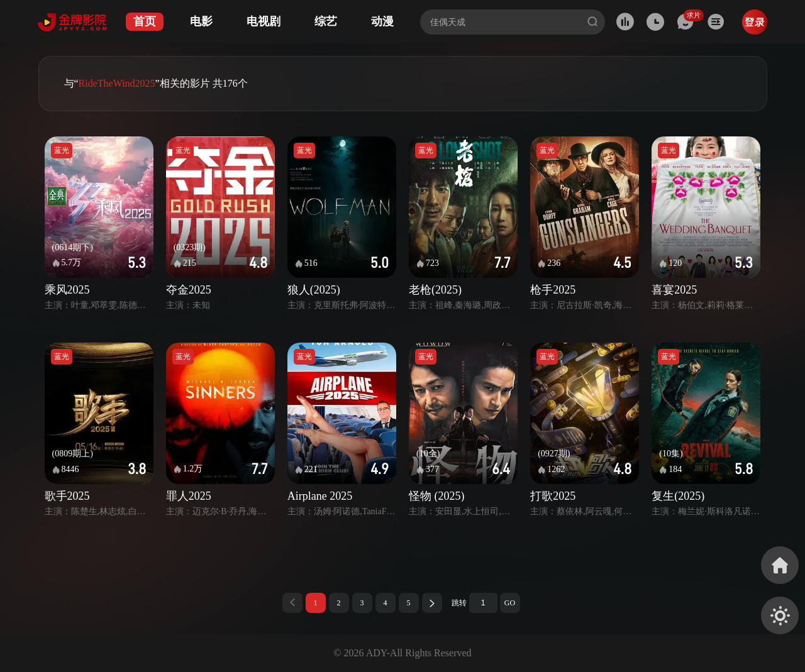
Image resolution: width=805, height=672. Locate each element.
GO (510, 603)
